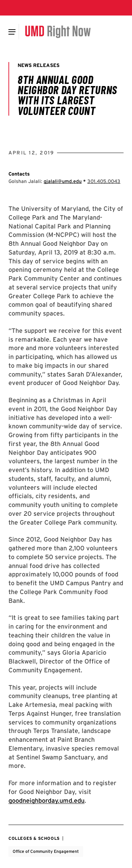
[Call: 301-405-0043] (104, 181)
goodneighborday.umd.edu (46, 800)
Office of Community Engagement (46, 851)
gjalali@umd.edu (63, 181)
